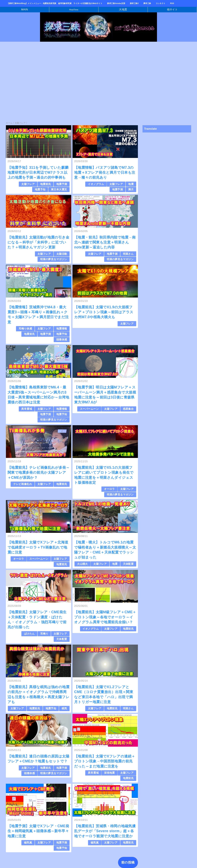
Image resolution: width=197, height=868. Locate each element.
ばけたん (29, 634)
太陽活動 (62, 254)
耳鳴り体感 (25, 329)
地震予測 (62, 184)
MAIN (25, 9)
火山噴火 (82, 564)
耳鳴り (44, 634)
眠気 (64, 708)
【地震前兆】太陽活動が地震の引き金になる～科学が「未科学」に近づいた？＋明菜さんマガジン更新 (38, 242)
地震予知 (40, 190)
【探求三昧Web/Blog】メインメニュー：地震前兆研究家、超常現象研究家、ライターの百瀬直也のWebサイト (55, 3)
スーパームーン (89, 409)
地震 (131, 184)
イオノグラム (96, 184)
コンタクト (161, 3)
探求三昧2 (134, 3)
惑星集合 (128, 409)
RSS (172, 3)
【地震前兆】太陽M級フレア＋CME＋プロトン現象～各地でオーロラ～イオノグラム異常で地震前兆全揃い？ (105, 617)
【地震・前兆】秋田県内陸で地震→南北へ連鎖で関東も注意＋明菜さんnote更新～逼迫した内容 (105, 242)
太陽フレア (28, 184)
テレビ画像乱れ (23, 484)
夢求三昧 (147, 3)
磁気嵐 (28, 843)
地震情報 (62, 329)
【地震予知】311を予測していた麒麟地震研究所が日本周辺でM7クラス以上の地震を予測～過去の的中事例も (38, 173)
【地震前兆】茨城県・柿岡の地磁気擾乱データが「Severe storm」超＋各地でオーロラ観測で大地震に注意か (105, 831)
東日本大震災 (59, 190)
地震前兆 (46, 184)
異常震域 (27, 409)
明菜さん (128, 254)
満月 (131, 190)
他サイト (172, 9)
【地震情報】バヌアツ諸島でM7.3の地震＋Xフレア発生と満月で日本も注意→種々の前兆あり (105, 173)
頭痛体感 (62, 340)
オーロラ (109, 489)
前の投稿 (128, 862)
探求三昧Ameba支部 (116, 3)
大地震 (123, 9)
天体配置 (128, 564)
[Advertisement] (92, 67)
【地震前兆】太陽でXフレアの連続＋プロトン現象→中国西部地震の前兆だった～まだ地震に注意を (105, 761)
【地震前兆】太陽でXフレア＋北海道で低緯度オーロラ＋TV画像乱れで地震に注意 (38, 547)
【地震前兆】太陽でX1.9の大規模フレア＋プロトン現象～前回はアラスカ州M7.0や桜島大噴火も (104, 312)
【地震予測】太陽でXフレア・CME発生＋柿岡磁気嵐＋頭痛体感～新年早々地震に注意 (38, 831)
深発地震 (109, 773)
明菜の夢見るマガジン (54, 259)
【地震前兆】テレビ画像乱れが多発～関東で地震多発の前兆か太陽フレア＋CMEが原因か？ (39, 473)
